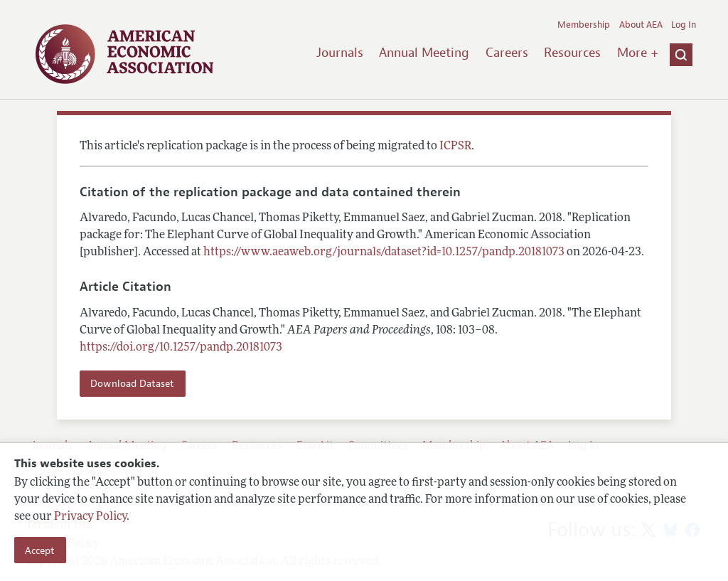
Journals (340, 53)
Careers (507, 53)
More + (638, 53)
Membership (584, 25)
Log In (684, 25)
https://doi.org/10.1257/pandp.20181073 (181, 348)
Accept (40, 550)
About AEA (641, 25)
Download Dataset (132, 383)
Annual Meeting (424, 53)
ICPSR (455, 146)
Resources (572, 53)
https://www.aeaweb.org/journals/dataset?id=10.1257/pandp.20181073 (384, 252)
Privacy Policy (90, 517)
